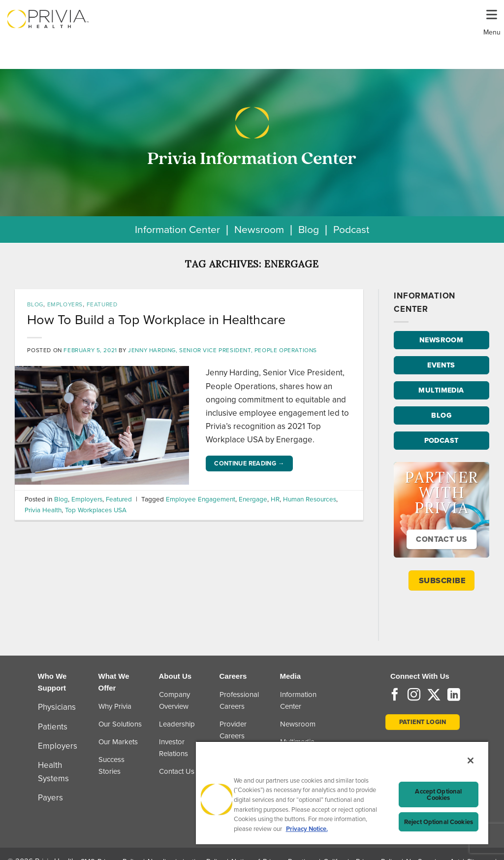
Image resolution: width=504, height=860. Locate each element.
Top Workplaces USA (96, 510)
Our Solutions (120, 724)
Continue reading (249, 463)
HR (275, 499)
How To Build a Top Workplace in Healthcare (156, 320)
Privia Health (43, 510)
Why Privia (115, 706)
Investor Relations (173, 748)
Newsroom (259, 229)
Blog (309, 229)
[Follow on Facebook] (395, 695)
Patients (53, 727)
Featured (102, 304)
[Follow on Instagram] (414, 695)
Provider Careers (233, 730)
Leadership (177, 724)
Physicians (57, 707)
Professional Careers (239, 700)
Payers (50, 798)
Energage (253, 499)
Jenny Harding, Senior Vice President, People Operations (222, 350)
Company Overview (174, 700)
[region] (342, 793)
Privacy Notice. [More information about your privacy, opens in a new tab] (307, 829)
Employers (65, 304)
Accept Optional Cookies (438, 794)
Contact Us (177, 771)
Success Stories (111, 765)
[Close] (471, 761)
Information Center (177, 229)
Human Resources (310, 499)
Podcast (351, 229)
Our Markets (118, 742)
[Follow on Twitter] (434, 695)
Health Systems (53, 772)
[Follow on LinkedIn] (454, 695)
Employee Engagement (201, 499)
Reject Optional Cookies (439, 822)
